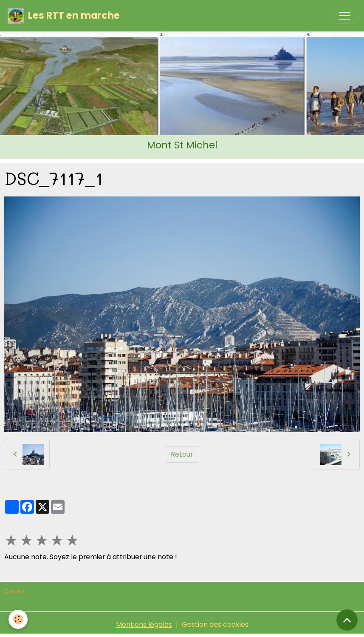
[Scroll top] (347, 620)
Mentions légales (144, 624)
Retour (182, 454)
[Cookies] (18, 619)
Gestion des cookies (215, 624)
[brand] (64, 16)
